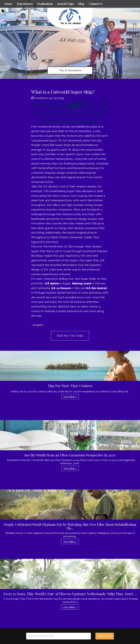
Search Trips (66, 4)
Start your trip (105, 636)
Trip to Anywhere (70, 70)
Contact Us (96, 4)
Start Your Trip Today (70, 336)
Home (8, 4)
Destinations (45, 4)
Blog (81, 4)
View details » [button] (70, 397)
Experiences (25, 4)
